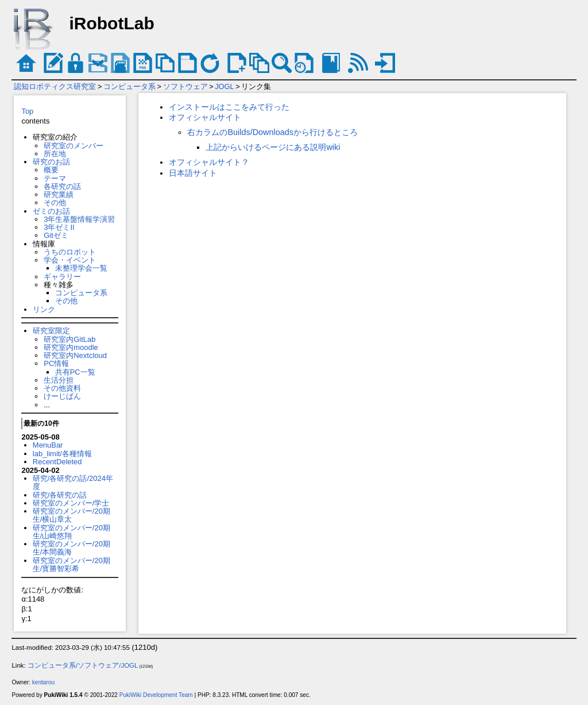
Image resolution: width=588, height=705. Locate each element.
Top (27, 111)
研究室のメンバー (73, 146)
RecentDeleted (57, 462)
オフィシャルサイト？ (209, 162)
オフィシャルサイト (205, 117)
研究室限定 (51, 331)
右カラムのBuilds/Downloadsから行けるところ (272, 132)
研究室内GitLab (69, 339)
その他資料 (62, 388)
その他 (55, 203)
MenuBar (48, 445)
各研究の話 (62, 186)
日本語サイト (193, 173)
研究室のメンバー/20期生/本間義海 (71, 548)
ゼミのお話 (51, 211)
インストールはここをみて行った (229, 107)
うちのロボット (70, 252)
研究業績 (59, 194)
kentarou (43, 682)
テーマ (55, 178)
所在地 (55, 154)
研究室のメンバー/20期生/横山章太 (71, 515)
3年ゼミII (59, 227)
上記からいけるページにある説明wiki (273, 147)
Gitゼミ (56, 235)
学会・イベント (70, 260)
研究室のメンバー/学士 (71, 503)
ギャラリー (62, 277)
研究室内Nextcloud (75, 355)
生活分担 (59, 380)
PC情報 (56, 363)
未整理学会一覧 (81, 268)
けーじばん (62, 396)
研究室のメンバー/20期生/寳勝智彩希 (71, 565)
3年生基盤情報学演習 (79, 219)
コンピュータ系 (129, 86)
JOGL (224, 86)
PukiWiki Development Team (156, 695)
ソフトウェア (185, 86)
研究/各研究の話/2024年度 (73, 482)
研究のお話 (51, 162)
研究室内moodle (71, 347)
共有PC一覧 (75, 372)
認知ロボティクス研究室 (55, 86)
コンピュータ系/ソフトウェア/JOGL (83, 665)
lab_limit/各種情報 (62, 454)
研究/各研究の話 (60, 495)
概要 (51, 170)
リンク (44, 309)
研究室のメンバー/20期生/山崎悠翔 (71, 532)
